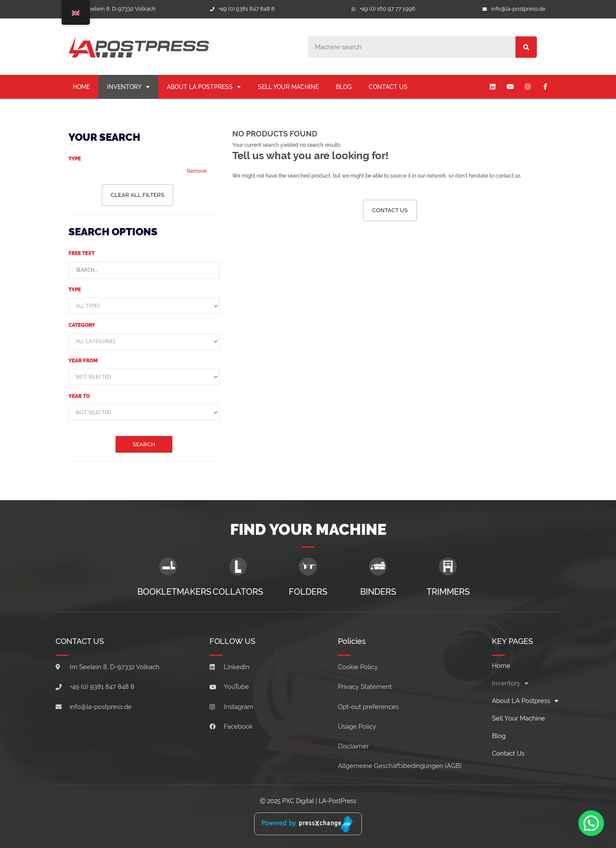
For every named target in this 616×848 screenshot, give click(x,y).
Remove (197, 171)
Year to (79, 396)
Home (81, 87)
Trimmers (448, 592)
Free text (81, 253)
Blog (344, 87)
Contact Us (388, 87)
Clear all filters (138, 195)
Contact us (390, 210)
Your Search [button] (104, 137)
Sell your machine (288, 87)
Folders (308, 592)
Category (82, 325)
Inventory (128, 87)
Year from (83, 361)
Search (144, 444)
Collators (238, 592)
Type (75, 159)
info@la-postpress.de (518, 9)
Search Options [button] (113, 232)
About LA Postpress (204, 87)
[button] (591, 823)
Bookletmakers (174, 592)
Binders (378, 592)
